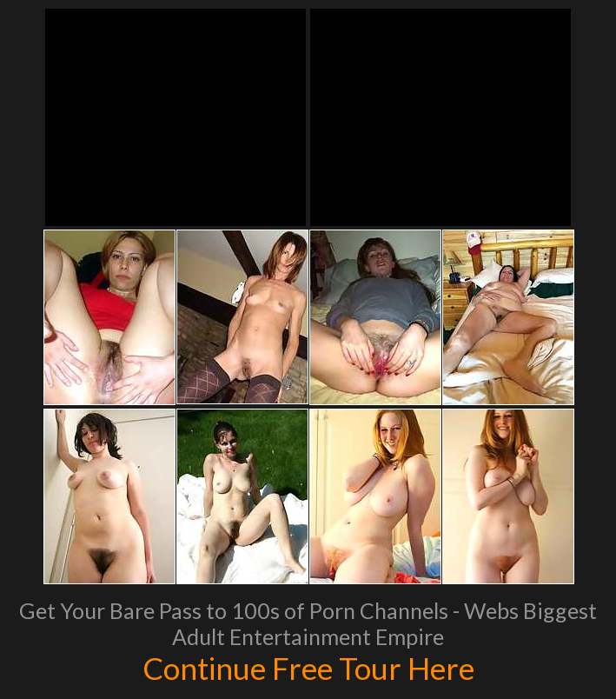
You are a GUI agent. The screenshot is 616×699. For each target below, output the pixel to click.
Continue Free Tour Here (308, 668)
